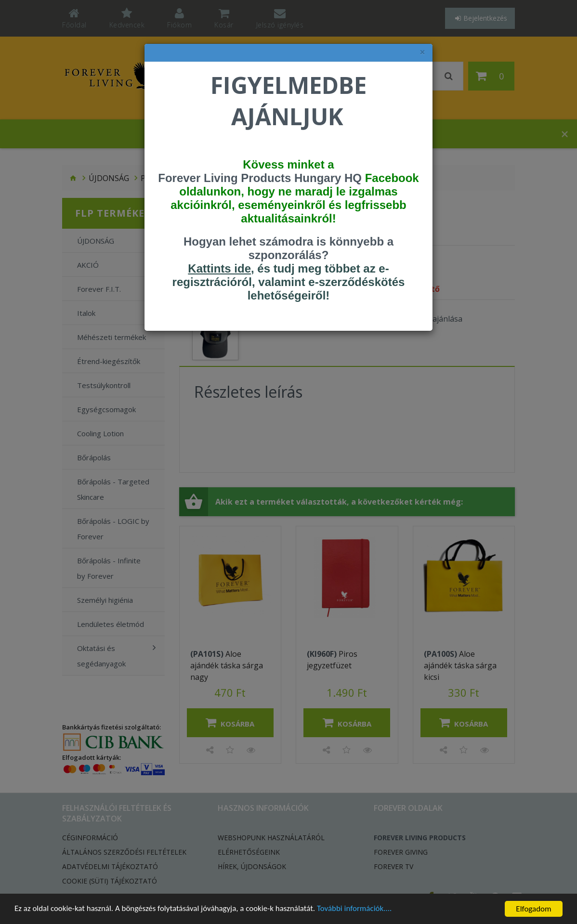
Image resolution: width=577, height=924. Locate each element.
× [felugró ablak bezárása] (422, 52)
